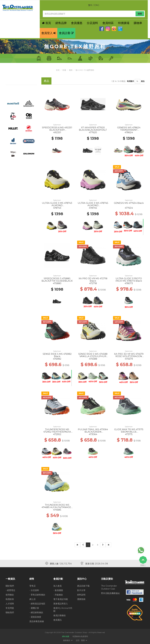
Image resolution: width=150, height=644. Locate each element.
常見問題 (10, 608)
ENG (97, 5)
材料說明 (81, 595)
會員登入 (49, 33)
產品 (143, 81)
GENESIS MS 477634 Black (129, 203)
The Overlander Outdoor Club (109, 587)
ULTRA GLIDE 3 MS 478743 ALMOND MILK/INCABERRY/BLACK (57, 205)
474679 (129, 359)
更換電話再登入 (61, 604)
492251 (57, 132)
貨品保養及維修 (37, 621)
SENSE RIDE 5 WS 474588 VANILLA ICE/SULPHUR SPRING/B (93, 356)
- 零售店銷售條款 (37, 595)
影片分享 (81, 590)
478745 (93, 208)
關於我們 (10, 586)
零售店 (33, 586)
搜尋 (140, 14)
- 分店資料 (34, 590)
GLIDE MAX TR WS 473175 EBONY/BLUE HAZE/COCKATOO (129, 432)
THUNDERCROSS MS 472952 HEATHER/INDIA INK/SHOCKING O (57, 432)
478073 (129, 283)
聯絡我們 (10, 612)
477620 (93, 132)
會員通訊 (57, 620)
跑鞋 (71, 70)
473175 (129, 434)
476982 (57, 359)
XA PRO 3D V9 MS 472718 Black (93, 280)
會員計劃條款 (60, 615)
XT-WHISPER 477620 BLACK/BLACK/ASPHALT (93, 129)
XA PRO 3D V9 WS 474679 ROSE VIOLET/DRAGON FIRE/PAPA (129, 356)
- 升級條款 (58, 595)
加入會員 (57, 586)
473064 (93, 434)
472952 (57, 434)
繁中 (90, 5)
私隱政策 (10, 599)
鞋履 (64, 70)
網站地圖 (66, 636)
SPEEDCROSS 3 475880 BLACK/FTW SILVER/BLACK (57, 280)
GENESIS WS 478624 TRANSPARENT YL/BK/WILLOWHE (129, 130)
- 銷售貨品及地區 (37, 604)
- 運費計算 (34, 608)
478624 (129, 132)
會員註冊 (66, 33)
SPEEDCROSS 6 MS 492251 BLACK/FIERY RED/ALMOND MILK (57, 130)
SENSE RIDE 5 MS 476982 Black (57, 355)
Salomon (57, 125)
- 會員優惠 (58, 590)
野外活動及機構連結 (110, 593)
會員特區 (108, 23)
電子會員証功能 (61, 599)
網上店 (33, 599)
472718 (93, 283)
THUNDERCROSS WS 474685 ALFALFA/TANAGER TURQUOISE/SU (57, 507)
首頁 (58, 70)
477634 (129, 208)
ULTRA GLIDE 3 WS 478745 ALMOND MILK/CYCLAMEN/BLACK (93, 205)
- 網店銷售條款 (36, 612)
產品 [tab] (46, 81)
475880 (57, 283)
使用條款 (10, 595)
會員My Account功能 (63, 610)
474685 (57, 510)
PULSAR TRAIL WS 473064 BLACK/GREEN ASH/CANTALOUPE (93, 432)
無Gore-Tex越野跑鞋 (85, 70)
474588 (93, 359)
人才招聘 (10, 604)
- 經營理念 (10, 590)
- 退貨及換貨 (35, 617)
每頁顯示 (130, 81)
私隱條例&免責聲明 (80, 636)
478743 (57, 208)
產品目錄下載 (83, 586)
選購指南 (81, 599)
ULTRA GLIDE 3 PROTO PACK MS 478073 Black (129, 280)
